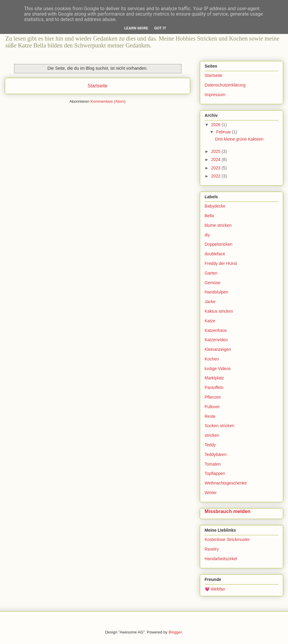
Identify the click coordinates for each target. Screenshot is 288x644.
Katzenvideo (216, 340)
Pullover (212, 407)
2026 (216, 125)
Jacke (210, 302)
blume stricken (218, 225)
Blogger (175, 632)
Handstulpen (216, 292)
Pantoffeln (214, 387)
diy (207, 235)
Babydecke (215, 206)
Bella (209, 216)
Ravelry (212, 549)
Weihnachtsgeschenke (226, 483)
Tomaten (213, 464)
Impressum (215, 95)
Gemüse (213, 283)
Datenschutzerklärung (225, 85)
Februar (224, 132)
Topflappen (215, 473)
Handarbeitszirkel (221, 559)
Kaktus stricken (219, 311)
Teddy (210, 445)
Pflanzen (213, 397)
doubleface (215, 254)
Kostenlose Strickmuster (227, 539)
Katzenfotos (216, 330)
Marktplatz (214, 378)
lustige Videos (218, 369)
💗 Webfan (215, 589)
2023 (216, 168)
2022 (216, 176)
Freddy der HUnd (221, 263)
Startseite (97, 86)
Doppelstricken (219, 244)
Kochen (212, 359)
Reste (210, 416)
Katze (210, 321)
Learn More (136, 28)
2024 (216, 159)
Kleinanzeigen (218, 349)
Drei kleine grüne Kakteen (239, 139)
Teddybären (216, 454)
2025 (216, 151)
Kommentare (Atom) (108, 101)
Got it (160, 28)
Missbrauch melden (228, 511)
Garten (211, 273)
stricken (212, 435)
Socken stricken (219, 426)
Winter (211, 493)
